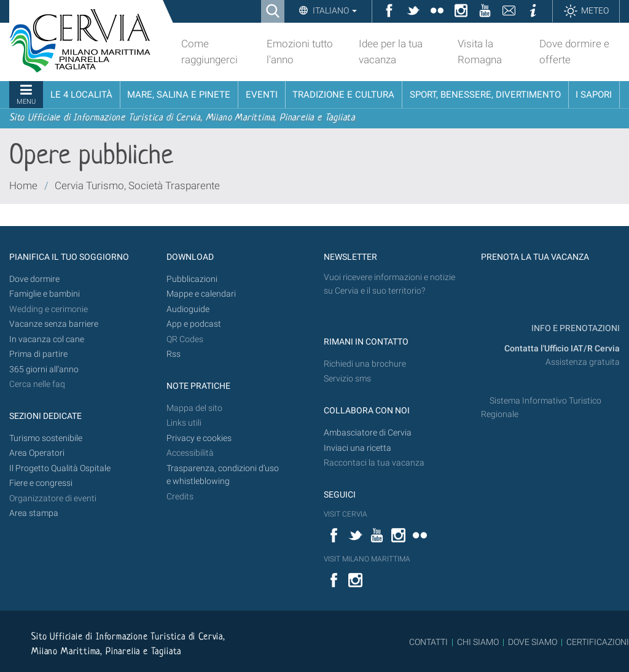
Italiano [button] (334, 10)
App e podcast (194, 324)
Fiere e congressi (41, 483)
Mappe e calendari (201, 294)
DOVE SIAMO (532, 642)
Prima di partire (38, 354)
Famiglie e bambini (45, 294)
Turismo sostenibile (46, 438)
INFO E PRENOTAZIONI (575, 328)
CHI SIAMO (478, 642)
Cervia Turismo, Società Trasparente (137, 186)
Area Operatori (37, 453)
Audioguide (188, 309)
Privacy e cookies (199, 438)
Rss (174, 354)
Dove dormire (34, 279)
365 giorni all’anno (44, 369)
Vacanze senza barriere (54, 324)
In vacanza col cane (47, 339)
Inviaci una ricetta (357, 448)
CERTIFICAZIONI (598, 642)
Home (23, 186)
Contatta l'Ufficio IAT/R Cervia (562, 349)
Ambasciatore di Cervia (368, 433)
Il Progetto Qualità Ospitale (60, 468)
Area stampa (34, 513)
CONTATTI (428, 642)
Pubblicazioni (192, 279)
